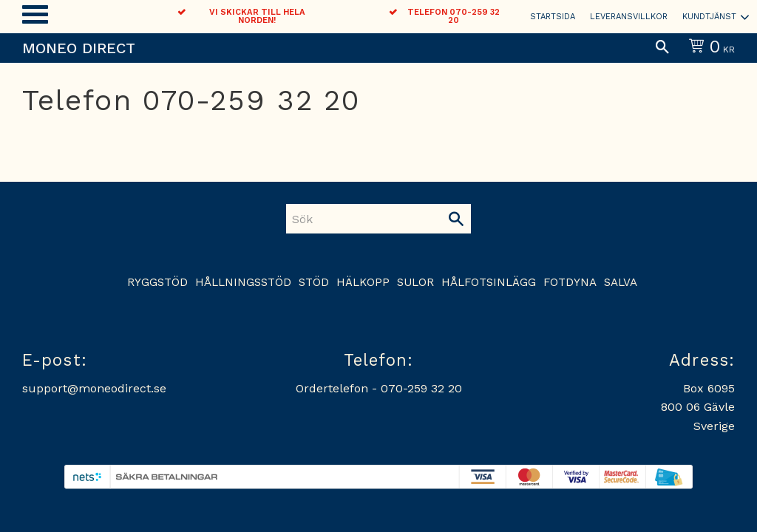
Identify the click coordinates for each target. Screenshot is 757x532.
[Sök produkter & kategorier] (364, 219)
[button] (35, 14)
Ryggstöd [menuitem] (157, 282)
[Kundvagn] (709, 48)
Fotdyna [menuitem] (570, 282)
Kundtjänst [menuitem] (709, 17)
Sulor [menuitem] (415, 282)
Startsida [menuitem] (553, 17)
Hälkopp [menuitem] (363, 282)
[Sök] (456, 219)
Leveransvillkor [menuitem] (629, 17)
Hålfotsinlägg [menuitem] (489, 282)
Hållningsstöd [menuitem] (243, 282)
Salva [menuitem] (621, 282)
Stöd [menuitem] (314, 282)
